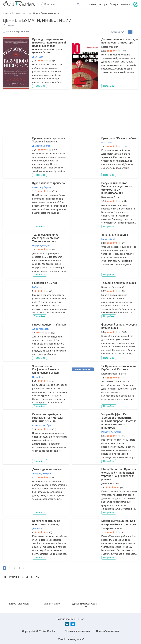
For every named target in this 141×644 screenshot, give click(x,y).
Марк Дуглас (108, 239)
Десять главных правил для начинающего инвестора (120, 41)
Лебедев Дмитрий (42, 474)
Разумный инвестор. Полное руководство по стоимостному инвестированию (116, 188)
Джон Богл (38, 57)
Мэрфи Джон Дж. (41, 246)
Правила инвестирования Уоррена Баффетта (49, 140)
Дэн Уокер (38, 528)
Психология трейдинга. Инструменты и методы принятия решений (48, 418)
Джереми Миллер (41, 146)
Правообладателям (108, 631)
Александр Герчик (42, 187)
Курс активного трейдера (49, 183)
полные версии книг (18, 31)
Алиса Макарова (41, 329)
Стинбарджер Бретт (42, 425)
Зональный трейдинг (115, 235)
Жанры (114, 4)
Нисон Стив (38, 377)
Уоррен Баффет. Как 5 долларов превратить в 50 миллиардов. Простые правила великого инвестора (119, 421)
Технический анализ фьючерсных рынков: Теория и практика (46, 238)
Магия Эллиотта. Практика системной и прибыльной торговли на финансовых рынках (119, 474)
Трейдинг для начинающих (119, 283)
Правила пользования (78, 631)
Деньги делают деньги (47, 469)
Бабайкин (37, 287)
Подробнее (40, 86)
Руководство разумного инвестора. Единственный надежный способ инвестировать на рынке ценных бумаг (49, 46)
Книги (92, 4)
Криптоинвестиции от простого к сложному (46, 522)
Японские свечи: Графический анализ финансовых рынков (46, 369)
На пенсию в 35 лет (45, 283)
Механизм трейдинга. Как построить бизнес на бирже (119, 522)
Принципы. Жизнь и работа (119, 138)
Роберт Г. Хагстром (111, 432)
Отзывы (126, 4)
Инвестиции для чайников (49, 325)
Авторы (103, 4)
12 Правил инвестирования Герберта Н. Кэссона (119, 368)
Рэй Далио (107, 143)
